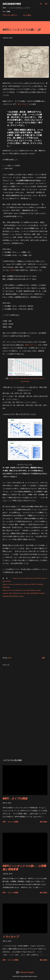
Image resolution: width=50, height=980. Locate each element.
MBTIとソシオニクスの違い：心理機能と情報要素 (24, 867)
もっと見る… (28, 15)
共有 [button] (43, 658)
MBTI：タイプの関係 (15, 798)
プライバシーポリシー (10, 15)
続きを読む (44, 822)
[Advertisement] (25, 628)
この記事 (12, 270)
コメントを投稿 (13, 822)
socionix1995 (12, 4)
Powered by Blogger (25, 972)
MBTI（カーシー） (32, 345)
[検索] (41, 4)
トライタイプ (11, 937)
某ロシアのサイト (24, 104)
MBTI (10, 658)
